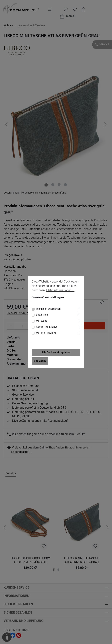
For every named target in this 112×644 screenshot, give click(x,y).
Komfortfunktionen (47, 327)
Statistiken (42, 315)
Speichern (40, 361)
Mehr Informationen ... (60, 290)
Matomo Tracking (46, 333)
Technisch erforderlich (48, 309)
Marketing (42, 321)
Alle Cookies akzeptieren (56, 352)
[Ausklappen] (79, 309)
